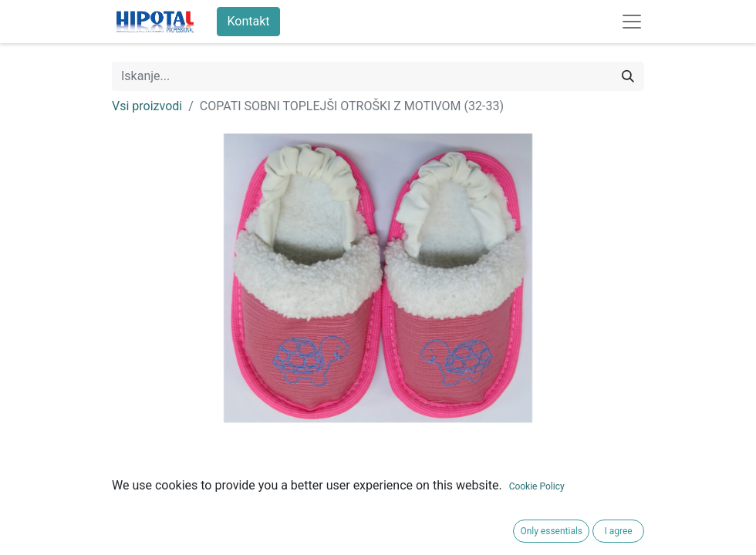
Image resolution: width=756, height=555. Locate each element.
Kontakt (248, 21)
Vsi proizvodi (147, 106)
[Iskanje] (628, 76)
